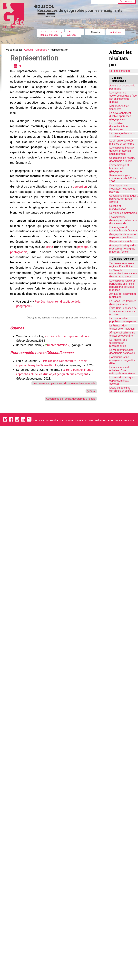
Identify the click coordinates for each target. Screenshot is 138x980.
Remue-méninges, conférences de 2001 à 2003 (123, 178)
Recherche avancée (104, 446)
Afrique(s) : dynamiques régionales (123, 295)
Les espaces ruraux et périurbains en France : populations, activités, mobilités (122, 285)
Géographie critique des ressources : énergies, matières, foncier (123, 249)
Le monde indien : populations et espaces (123, 320)
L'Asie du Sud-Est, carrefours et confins (121, 389)
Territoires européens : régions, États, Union (122, 265)
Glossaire (95, 32)
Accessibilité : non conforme (60, 446)
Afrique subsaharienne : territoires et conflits (123, 334)
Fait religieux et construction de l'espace (123, 229)
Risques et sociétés (121, 241)
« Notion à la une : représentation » (67, 358)
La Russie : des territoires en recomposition (118, 343)
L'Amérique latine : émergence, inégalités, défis (122, 360)
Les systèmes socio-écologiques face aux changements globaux (123, 97)
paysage (90, 263)
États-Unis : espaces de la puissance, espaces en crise (123, 311)
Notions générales (120, 71)
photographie (28, 269)
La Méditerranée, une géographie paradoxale (122, 351)
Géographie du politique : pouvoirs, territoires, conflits (123, 199)
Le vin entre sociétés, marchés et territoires (122, 142)
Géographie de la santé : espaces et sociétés (123, 236)
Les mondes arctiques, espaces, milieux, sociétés (122, 381)
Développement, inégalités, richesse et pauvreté (122, 189)
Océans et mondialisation (118, 208)
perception (18, 203)
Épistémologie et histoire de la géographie (119, 168)
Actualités (116, 32)
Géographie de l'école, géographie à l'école (68, 423)
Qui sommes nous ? (125, 446)
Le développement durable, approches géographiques (120, 116)
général (90, 415)
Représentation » (59, 367)
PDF (22, 68)
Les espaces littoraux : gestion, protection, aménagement (122, 151)
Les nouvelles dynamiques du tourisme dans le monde (61, 406)
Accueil (31, 50)
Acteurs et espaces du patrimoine (122, 87)
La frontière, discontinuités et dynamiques (119, 126)
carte (54, 263)
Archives (89, 446)
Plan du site (39, 446)
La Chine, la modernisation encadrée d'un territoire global (123, 273)
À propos (72, 35)
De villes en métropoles (123, 213)
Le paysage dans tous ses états (122, 135)
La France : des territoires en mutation (122, 327)
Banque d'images (49, 35)
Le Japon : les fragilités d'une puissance (123, 303)
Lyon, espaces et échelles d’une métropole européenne (122, 370)
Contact (79, 446)
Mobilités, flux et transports (119, 108)
